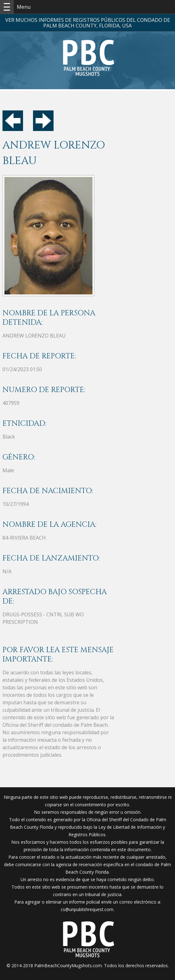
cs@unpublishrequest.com (87, 909)
